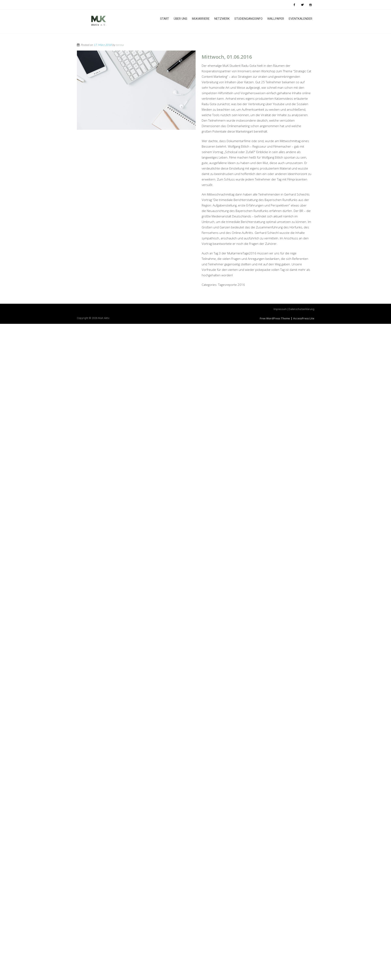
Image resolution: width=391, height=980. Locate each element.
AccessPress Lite (304, 318)
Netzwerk (222, 19)
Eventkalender (301, 19)
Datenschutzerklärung (301, 309)
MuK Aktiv (104, 318)
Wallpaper (276, 19)
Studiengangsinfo (248, 19)
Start (165, 19)
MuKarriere (201, 19)
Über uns (180, 19)
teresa (120, 45)
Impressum (280, 309)
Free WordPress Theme (275, 318)
